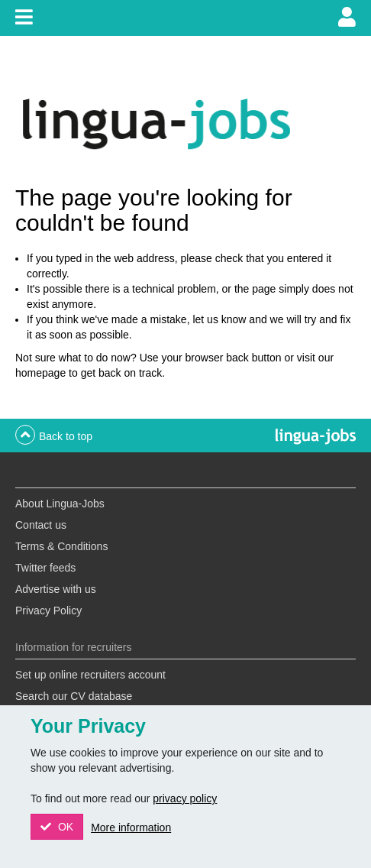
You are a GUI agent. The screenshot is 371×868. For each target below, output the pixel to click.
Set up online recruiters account (90, 675)
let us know (219, 319)
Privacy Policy (48, 611)
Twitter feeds (45, 568)
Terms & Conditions (61, 546)
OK (64, 827)
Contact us (41, 525)
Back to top (66, 436)
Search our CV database (74, 696)
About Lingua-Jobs (60, 504)
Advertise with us (56, 589)
